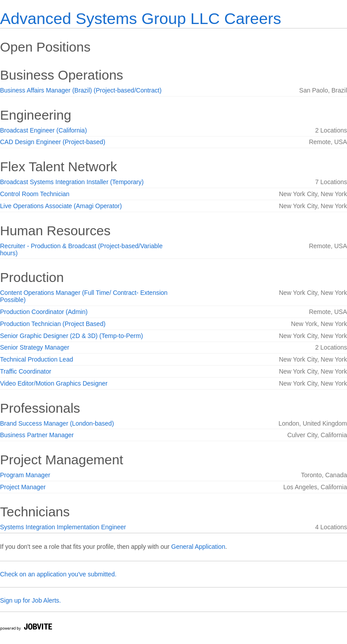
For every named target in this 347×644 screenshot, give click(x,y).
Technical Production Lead (36, 359)
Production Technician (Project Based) (53, 324)
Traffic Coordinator (26, 371)
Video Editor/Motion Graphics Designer (54, 383)
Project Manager (23, 487)
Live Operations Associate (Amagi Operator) (61, 206)
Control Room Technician (35, 194)
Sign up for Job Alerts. (30, 600)
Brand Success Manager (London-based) (57, 423)
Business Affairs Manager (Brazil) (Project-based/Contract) (81, 90)
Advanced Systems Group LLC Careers (141, 18)
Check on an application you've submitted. (58, 574)
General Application (198, 547)
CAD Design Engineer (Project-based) (53, 142)
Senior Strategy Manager (35, 347)
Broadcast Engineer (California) (43, 130)
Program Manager (25, 475)
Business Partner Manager (37, 435)
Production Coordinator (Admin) (44, 312)
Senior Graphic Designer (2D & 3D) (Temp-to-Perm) (71, 336)
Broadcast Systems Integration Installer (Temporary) (72, 182)
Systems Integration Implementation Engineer (63, 527)
